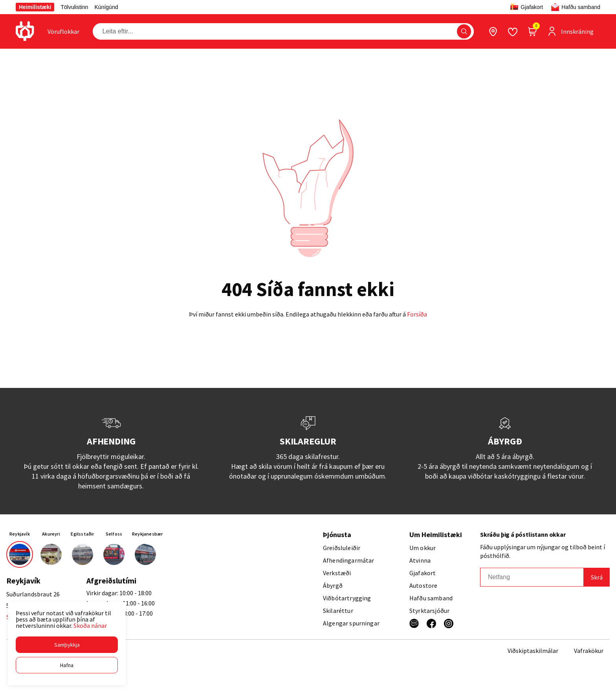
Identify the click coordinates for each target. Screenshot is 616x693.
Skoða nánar (90, 625)
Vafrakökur (589, 651)
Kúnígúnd (106, 7)
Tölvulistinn (74, 7)
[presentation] (63, 31)
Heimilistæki (35, 7)
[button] (67, 645)
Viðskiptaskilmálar (533, 651)
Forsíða (417, 314)
